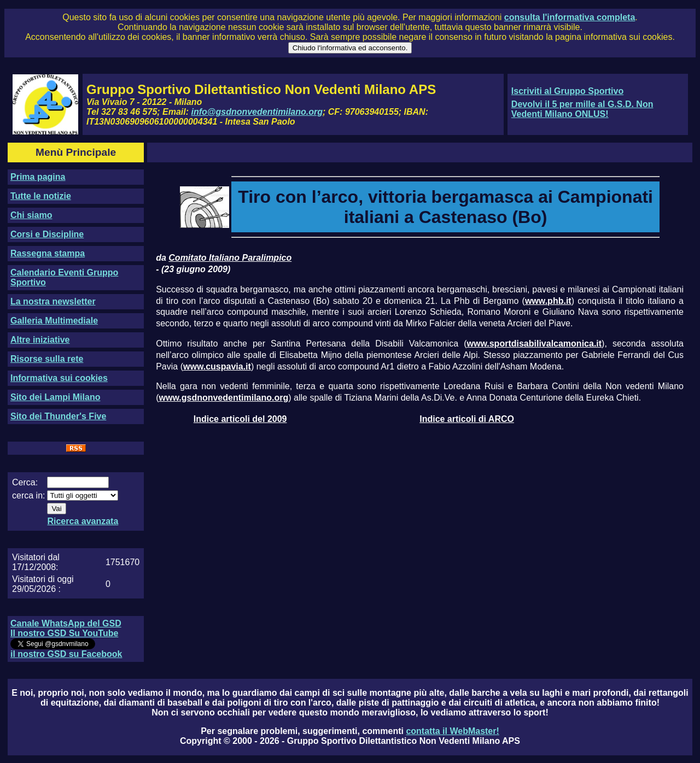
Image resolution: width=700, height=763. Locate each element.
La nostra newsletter (53, 301)
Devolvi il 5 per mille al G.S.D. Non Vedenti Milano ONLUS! (582, 109)
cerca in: (28, 495)
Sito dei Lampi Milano (55, 397)
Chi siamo (31, 215)
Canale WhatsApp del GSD (66, 623)
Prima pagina (38, 177)
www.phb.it (548, 301)
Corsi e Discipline (47, 234)
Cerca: (25, 482)
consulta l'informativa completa (570, 17)
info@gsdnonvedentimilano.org (257, 112)
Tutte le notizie (41, 196)
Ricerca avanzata (83, 521)
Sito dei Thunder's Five (58, 416)
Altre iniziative (40, 340)
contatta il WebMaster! (452, 731)
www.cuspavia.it (217, 366)
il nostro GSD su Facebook (66, 654)
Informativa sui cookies (59, 378)
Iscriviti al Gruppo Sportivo (567, 91)
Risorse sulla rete (47, 359)
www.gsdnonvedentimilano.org (224, 398)
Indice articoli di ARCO (467, 419)
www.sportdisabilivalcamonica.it (535, 344)
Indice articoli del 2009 (240, 419)
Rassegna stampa (48, 253)
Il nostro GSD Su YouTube (64, 633)
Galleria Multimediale (54, 321)
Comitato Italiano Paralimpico (230, 258)
